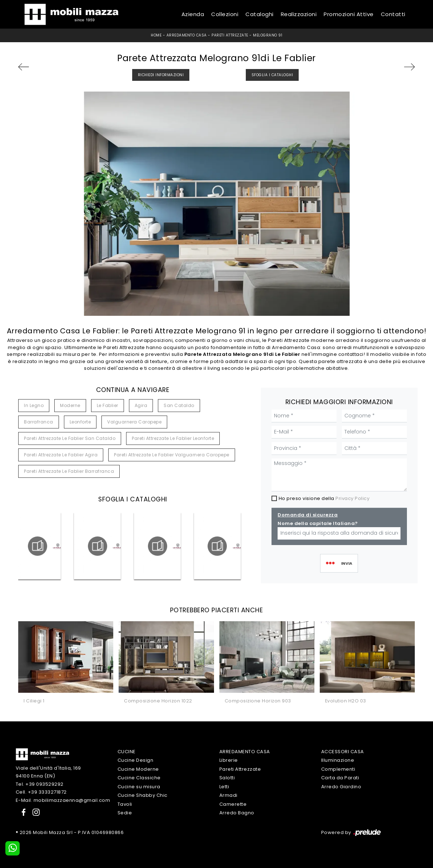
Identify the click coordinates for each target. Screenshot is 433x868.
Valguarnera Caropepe (134, 422)
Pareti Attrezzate (230, 35)
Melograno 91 (268, 35)
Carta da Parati (340, 778)
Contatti (393, 14)
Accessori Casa (343, 752)
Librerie (229, 760)
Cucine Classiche (139, 778)
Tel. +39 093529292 (40, 784)
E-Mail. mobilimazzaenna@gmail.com (63, 800)
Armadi (228, 795)
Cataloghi (260, 14)
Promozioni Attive (349, 14)
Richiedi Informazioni (161, 75)
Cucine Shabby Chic (143, 795)
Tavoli (125, 804)
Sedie (125, 813)
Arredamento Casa (187, 35)
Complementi (338, 769)
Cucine (127, 752)
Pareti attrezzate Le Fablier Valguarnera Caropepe (172, 455)
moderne (70, 405)
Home (156, 35)
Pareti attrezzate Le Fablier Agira (61, 455)
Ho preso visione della (324, 498)
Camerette (233, 804)
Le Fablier (108, 405)
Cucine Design (136, 760)
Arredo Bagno (237, 813)
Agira (141, 405)
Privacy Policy (352, 498)
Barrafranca (39, 422)
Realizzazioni (299, 14)
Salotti (227, 778)
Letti (224, 787)
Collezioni (225, 14)
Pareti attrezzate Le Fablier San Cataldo (70, 438)
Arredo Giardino (341, 787)
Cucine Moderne (138, 769)
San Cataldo (179, 405)
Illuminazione (338, 760)
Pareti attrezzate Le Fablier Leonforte (173, 438)
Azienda (193, 14)
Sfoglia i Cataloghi (272, 75)
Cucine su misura (139, 787)
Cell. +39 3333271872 (41, 792)
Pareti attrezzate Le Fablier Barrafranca (69, 471)
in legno (34, 405)
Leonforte (80, 422)
